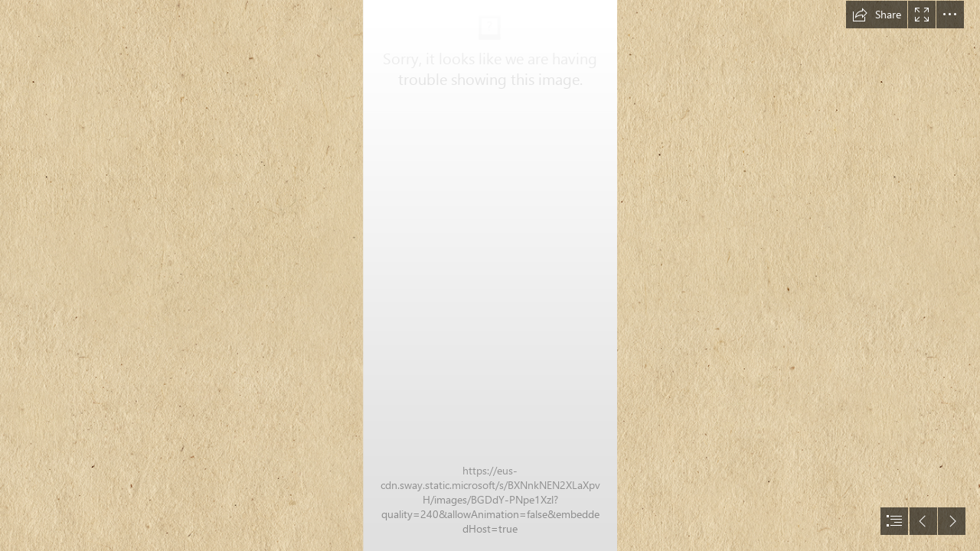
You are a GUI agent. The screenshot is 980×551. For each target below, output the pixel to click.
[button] (877, 15)
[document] (490, 275)
